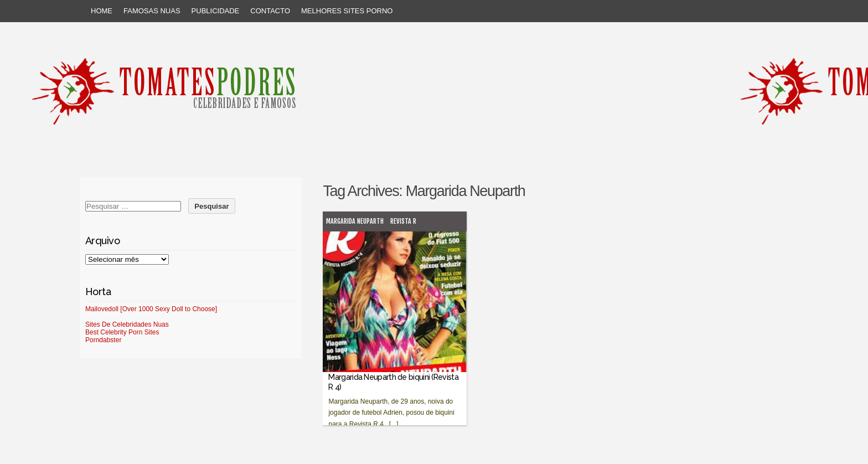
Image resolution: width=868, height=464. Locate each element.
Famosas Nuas (152, 11)
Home (102, 11)
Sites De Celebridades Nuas (127, 324)
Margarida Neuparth (355, 221)
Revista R (403, 221)
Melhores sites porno (347, 11)
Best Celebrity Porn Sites (122, 332)
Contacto (270, 11)
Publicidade (216, 11)
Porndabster (103, 340)
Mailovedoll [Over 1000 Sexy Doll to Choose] (151, 309)
